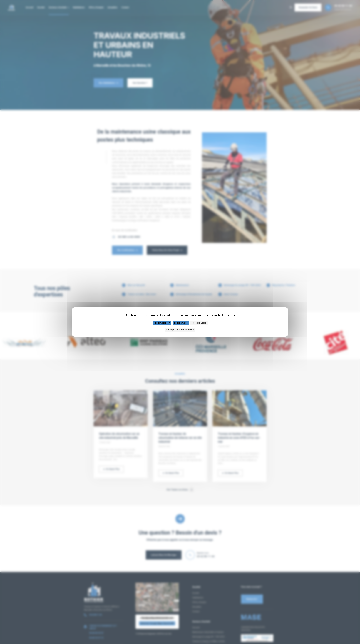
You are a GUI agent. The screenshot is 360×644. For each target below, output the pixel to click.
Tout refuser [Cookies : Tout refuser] (181, 323)
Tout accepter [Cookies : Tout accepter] (162, 323)
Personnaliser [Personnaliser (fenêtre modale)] (199, 323)
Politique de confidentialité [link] (180, 330)
